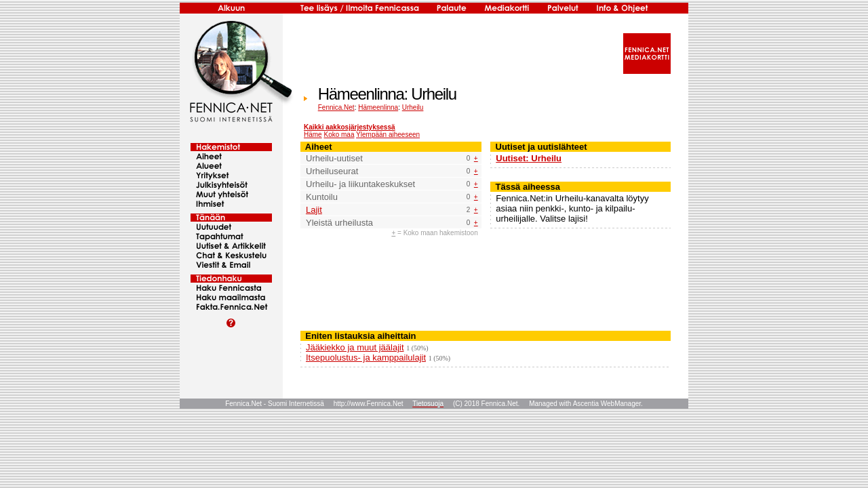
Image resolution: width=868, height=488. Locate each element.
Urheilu (413, 107)
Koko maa (339, 135)
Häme (313, 135)
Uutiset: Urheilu (529, 158)
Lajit (314, 210)
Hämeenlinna (378, 107)
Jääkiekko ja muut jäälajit (355, 347)
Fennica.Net (336, 107)
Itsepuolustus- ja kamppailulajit (366, 358)
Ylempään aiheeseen (388, 135)
